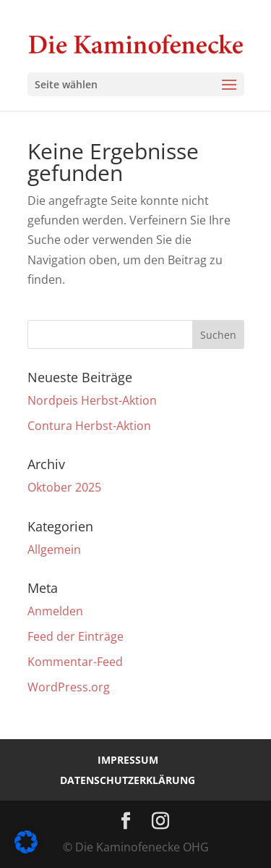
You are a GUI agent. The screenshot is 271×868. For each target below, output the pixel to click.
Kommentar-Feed (75, 662)
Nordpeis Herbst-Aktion (92, 400)
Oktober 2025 (64, 487)
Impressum (128, 760)
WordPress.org (69, 687)
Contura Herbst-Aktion (89, 426)
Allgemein (54, 549)
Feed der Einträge (76, 636)
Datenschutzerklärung (128, 780)
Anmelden (55, 611)
